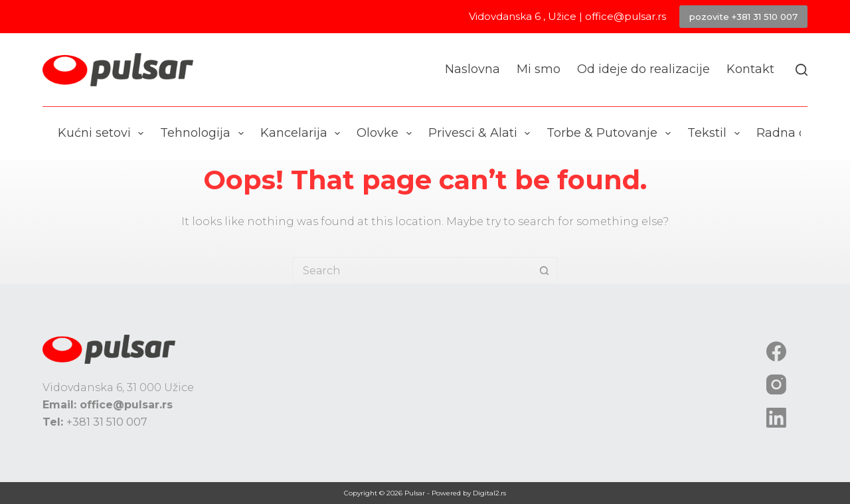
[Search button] (545, 270)
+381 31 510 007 (107, 422)
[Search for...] (412, 270)
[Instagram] (776, 384)
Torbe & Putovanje (611, 133)
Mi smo (539, 69)
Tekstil (716, 133)
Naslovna (472, 69)
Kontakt (750, 69)
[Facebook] (776, 351)
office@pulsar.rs (626, 16)
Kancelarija (303, 133)
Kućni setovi (104, 133)
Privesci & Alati (482, 133)
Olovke (387, 133)
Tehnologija (205, 133)
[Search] (802, 70)
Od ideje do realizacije (643, 69)
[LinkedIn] (776, 418)
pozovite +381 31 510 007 (743, 17)
